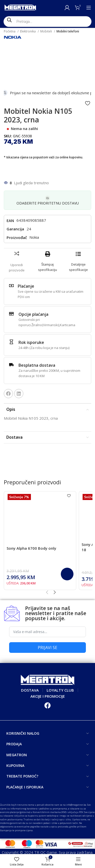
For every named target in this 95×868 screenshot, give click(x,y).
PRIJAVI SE (48, 648)
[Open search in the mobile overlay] (48, 22)
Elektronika (28, 31)
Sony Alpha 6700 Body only (31, 548)
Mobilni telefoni (68, 31)
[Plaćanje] (11, 286)
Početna (10, 31)
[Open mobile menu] (89, 8)
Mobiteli (46, 31)
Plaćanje (26, 286)
